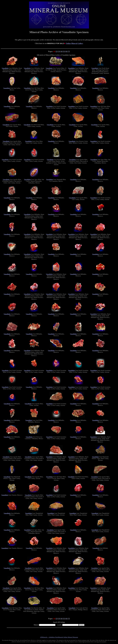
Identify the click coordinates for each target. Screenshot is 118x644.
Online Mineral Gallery (74, 43)
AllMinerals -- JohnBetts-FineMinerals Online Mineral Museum (59, 637)
